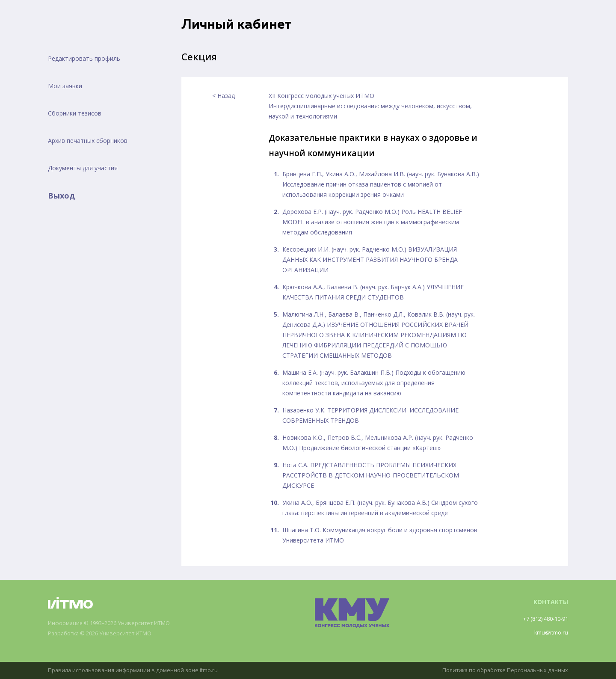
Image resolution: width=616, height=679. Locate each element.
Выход (61, 196)
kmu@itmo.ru (549, 633)
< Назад (224, 96)
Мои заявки (65, 86)
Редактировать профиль (84, 58)
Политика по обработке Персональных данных (499, 670)
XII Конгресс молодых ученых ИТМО (321, 96)
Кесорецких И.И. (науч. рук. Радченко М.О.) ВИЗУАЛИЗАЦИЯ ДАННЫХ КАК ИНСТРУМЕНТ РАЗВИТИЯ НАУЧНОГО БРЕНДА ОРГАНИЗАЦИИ (370, 259)
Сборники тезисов (75, 113)
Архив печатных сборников (88, 141)
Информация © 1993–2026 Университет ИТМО (117, 624)
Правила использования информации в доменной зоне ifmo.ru (139, 670)
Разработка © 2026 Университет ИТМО (106, 634)
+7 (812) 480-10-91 (542, 619)
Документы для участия (83, 168)
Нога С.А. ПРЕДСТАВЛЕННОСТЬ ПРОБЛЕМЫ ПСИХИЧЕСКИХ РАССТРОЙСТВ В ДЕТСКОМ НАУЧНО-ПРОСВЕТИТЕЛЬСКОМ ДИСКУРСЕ (371, 475)
